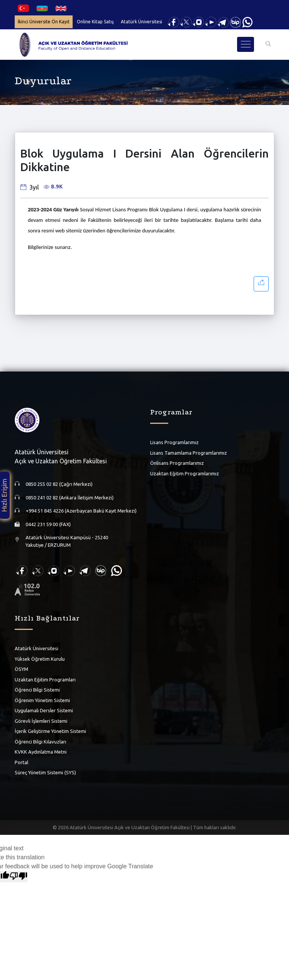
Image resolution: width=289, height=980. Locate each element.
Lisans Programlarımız (174, 442)
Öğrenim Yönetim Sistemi (42, 700)
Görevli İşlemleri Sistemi (41, 721)
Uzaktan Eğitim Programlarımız (185, 473)
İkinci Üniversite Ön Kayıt (44, 22)
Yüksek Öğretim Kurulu (40, 658)
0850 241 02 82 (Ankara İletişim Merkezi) (70, 497)
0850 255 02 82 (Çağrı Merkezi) (59, 484)
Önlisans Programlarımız (177, 463)
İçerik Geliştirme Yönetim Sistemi (50, 731)
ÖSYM (21, 669)
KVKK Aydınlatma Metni (41, 752)
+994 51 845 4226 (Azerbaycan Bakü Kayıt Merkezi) (81, 511)
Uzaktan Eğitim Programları (45, 679)
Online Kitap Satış (95, 22)
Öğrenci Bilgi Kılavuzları (40, 741)
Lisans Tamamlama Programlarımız (189, 452)
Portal (21, 762)
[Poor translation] (18, 877)
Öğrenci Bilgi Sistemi (37, 690)
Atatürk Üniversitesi (141, 22)
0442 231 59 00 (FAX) (48, 524)
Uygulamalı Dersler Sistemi (44, 710)
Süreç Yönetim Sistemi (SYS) (45, 772)
